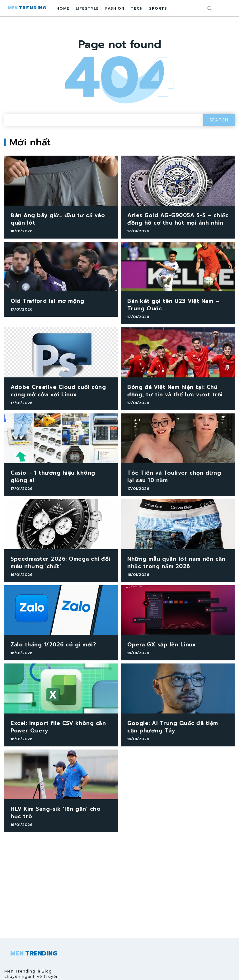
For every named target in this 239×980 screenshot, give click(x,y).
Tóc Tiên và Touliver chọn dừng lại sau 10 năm (175, 467)
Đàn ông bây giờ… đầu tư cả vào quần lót (57, 218)
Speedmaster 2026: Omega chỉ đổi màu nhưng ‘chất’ (60, 551)
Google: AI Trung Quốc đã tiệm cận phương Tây (171, 711)
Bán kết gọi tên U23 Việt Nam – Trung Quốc (174, 301)
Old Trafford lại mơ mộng (42, 298)
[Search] (219, 120)
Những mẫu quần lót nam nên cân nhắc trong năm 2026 (175, 551)
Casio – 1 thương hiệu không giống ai (57, 464)
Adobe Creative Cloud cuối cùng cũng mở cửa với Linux (58, 384)
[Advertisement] (119, 865)
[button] (209, 8)
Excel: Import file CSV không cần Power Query (60, 711)
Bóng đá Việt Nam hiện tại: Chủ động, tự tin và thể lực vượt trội (177, 384)
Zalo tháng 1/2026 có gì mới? (47, 631)
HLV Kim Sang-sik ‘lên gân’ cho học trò (59, 791)
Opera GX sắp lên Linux (157, 631)
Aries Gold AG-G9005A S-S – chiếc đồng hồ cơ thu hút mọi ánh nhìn (171, 218)
